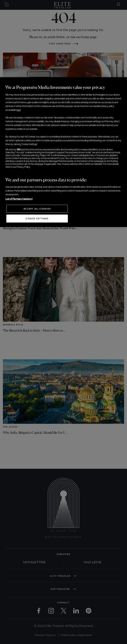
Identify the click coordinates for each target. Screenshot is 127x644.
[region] (63, 152)
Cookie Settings (37, 218)
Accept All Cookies (37, 209)
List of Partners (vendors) (19, 199)
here (19, 110)
